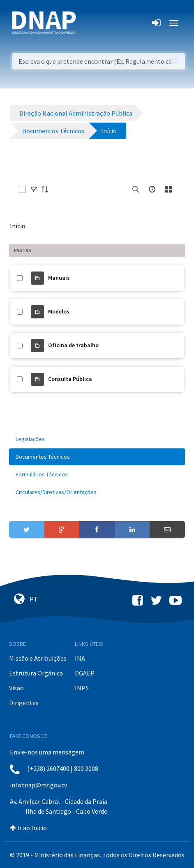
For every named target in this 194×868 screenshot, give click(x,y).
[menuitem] (97, 439)
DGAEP (85, 673)
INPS (82, 688)
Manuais (59, 278)
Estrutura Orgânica (36, 673)
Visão (16, 688)
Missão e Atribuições (38, 658)
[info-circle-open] (152, 189)
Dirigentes (24, 703)
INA (80, 658)
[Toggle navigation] (88, 23)
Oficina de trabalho (73, 345)
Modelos (59, 311)
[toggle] (34, 189)
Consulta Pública (70, 379)
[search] (136, 189)
